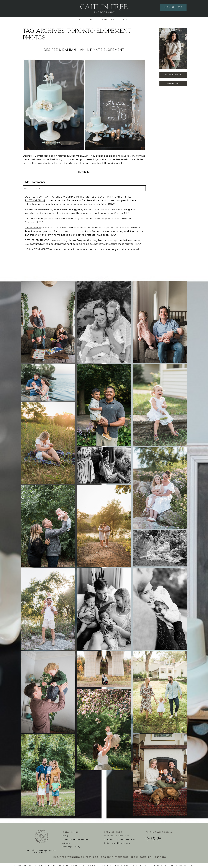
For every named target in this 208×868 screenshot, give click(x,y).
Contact (125, 19)
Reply (111, 204)
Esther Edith (34, 240)
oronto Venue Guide (76, 839)
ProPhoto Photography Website (123, 866)
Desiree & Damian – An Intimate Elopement (84, 50)
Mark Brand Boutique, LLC (177, 866)
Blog (94, 19)
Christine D (33, 228)
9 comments (34, 182)
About (81, 19)
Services (108, 19)
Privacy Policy (72, 847)
